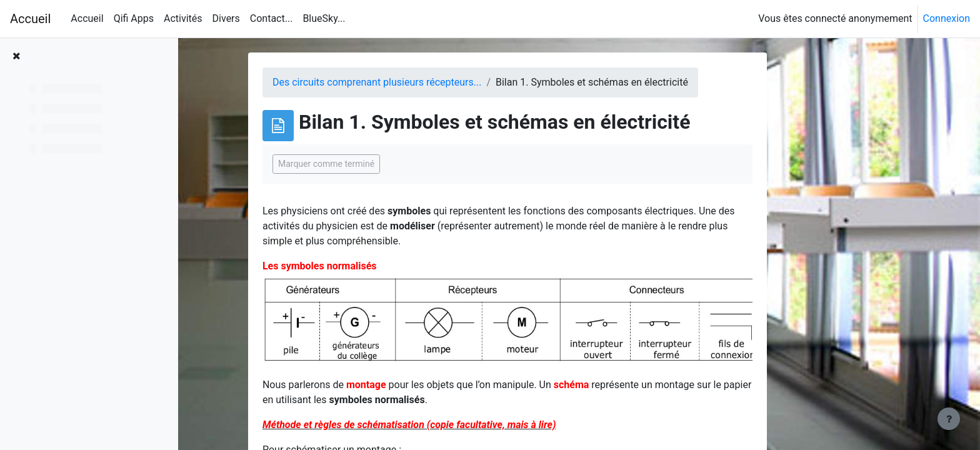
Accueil (30, 19)
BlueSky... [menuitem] (324, 18)
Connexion (947, 18)
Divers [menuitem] (226, 18)
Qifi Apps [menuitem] (134, 18)
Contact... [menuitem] (272, 18)
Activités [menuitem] (183, 18)
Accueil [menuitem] (87, 18)
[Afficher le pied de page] (949, 419)
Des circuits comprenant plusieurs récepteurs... (439, 82)
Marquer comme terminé (388, 164)
